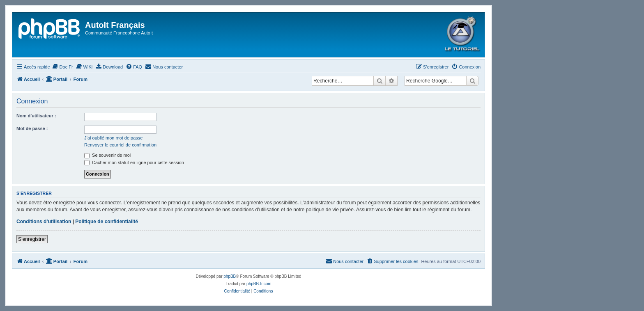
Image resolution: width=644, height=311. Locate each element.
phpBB (230, 276)
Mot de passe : (32, 128)
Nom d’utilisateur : (36, 116)
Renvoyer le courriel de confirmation (120, 145)
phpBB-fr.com (259, 284)
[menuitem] (63, 67)
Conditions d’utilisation (44, 222)
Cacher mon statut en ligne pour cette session (134, 162)
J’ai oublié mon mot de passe (113, 138)
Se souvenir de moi (107, 155)
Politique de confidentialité (107, 222)
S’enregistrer (32, 239)
